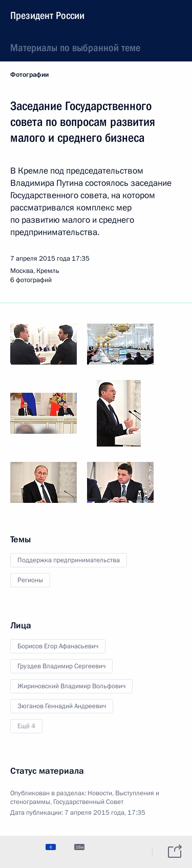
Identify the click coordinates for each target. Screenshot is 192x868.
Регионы (30, 580)
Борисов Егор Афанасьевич (58, 646)
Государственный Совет (88, 802)
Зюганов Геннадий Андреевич (62, 706)
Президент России (47, 15)
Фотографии (29, 75)
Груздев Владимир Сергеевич (61, 666)
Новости (100, 793)
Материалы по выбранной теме (75, 48)
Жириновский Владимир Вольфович (71, 686)
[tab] (17, 852)
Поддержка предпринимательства (69, 560)
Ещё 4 (26, 726)
